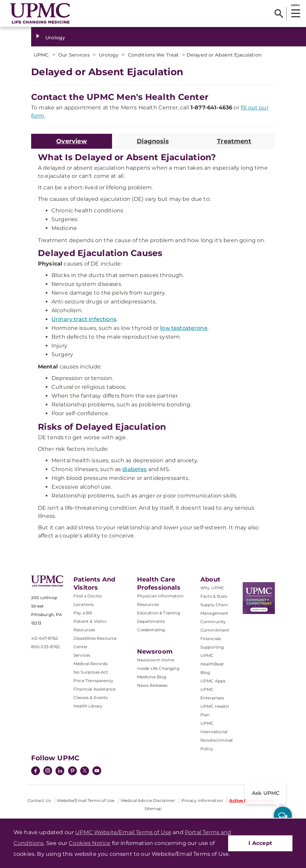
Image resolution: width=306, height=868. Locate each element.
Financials (211, 639)
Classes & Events (91, 697)
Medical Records (91, 664)
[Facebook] (36, 771)
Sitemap (153, 809)
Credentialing (151, 630)
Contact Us (39, 800)
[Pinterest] (72, 771)
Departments (151, 621)
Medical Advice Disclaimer (148, 800)
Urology (55, 38)
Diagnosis (153, 141)
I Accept (260, 843)
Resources (148, 604)
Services (82, 655)
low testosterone (184, 328)
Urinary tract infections (84, 319)
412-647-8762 (45, 638)
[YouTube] (97, 771)
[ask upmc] (283, 816)
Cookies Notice (90, 843)
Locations (84, 604)
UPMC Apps (213, 681)
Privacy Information (202, 800)
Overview (71, 141)
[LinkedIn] (60, 771)
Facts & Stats (214, 596)
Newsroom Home (156, 660)
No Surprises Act (91, 672)
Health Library (88, 706)
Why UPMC (212, 588)
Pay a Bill (83, 613)
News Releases (152, 685)
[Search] (279, 14)
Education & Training (159, 613)
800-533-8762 (46, 647)
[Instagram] (48, 771)
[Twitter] (85, 771)
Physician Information (160, 596)
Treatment (234, 141)
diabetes (134, 469)
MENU (295, 5)
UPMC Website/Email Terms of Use (123, 832)
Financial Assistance (94, 689)
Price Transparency (93, 681)
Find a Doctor (88, 596)
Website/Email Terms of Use (86, 800)
